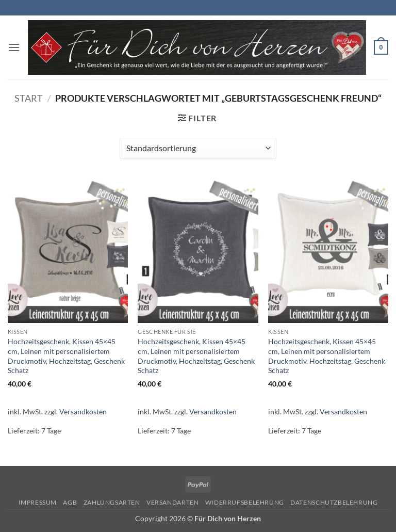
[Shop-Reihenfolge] (198, 148)
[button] (14, 47)
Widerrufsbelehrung (245, 502)
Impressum (38, 502)
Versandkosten (83, 412)
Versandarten (172, 502)
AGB (70, 502)
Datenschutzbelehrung (334, 502)
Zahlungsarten (112, 502)
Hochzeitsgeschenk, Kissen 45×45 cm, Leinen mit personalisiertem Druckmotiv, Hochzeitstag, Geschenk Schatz (66, 356)
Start (29, 98)
